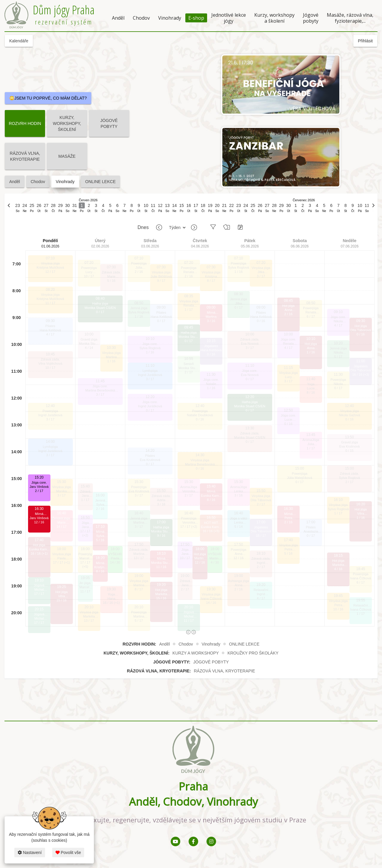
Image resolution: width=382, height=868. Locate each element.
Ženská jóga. (62, 518)
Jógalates (211, 346)
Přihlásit (365, 41)
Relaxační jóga (261, 590)
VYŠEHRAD (115, 554)
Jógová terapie (39, 585)
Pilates (50, 326)
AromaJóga (189, 487)
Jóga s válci (239, 518)
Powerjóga (50, 411)
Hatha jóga (100, 304)
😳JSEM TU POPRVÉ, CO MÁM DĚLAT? (48, 98)
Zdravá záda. (50, 359)
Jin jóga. (85, 583)
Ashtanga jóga (238, 581)
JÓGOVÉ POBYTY (109, 123)
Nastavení (30, 852)
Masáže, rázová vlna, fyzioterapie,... (350, 18)
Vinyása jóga (50, 263)
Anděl (118, 18)
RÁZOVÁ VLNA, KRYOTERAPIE (25, 156)
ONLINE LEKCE (101, 182)
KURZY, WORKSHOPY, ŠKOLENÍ (67, 123)
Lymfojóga (50, 447)
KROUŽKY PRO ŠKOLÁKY (253, 653)
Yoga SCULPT (111, 594)
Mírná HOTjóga (39, 514)
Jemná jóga (139, 308)
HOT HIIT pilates (211, 523)
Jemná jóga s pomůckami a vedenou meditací (100, 500)
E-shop (196, 18)
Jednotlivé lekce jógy (229, 18)
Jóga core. (39, 482)
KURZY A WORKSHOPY (196, 653)
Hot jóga (39, 545)
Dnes (143, 227)
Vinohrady (170, 18)
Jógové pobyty (311, 18)
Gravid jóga (89, 339)
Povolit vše (68, 852)
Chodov (141, 18)
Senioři (189, 364)
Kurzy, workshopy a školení (274, 18)
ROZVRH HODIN (25, 123)
